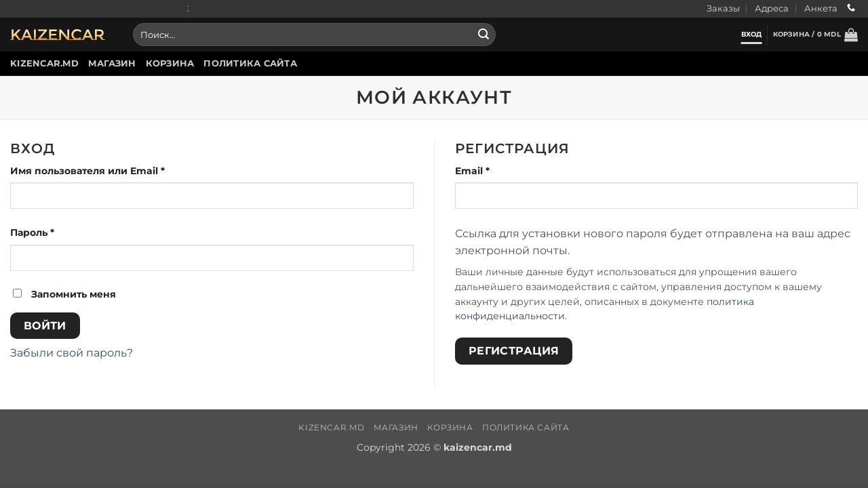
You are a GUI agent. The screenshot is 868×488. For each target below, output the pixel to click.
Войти (45, 326)
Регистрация (514, 351)
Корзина (170, 63)
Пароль (65, 232)
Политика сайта (250, 63)
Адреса (772, 8)
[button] (815, 35)
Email (505, 170)
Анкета (821, 8)
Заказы (723, 8)
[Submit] (484, 35)
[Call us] (851, 8)
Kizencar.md (44, 63)
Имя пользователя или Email (120, 170)
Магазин (112, 63)
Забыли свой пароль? (72, 353)
